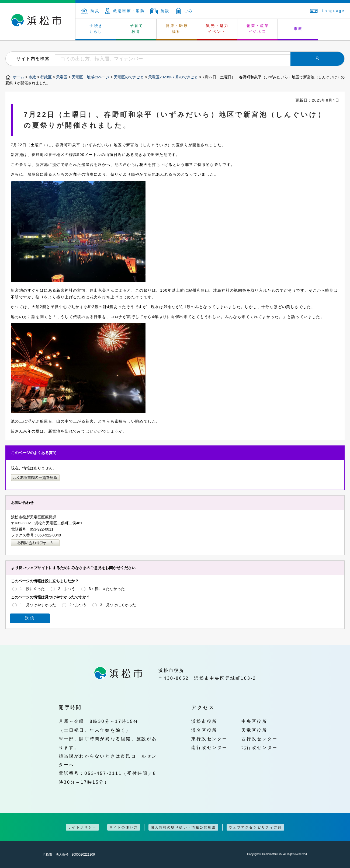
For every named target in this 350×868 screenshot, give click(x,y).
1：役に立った (32, 588)
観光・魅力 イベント (217, 29)
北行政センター (260, 747)
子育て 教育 (137, 29)
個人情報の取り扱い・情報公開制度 (183, 827)
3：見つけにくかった (118, 605)
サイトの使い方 (124, 827)
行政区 (46, 77)
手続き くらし (96, 29)
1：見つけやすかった (38, 605)
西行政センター (260, 739)
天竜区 (62, 77)
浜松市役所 (204, 721)
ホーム (19, 77)
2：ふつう (67, 588)
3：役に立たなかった (107, 588)
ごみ (185, 11)
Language (327, 11)
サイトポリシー (82, 827)
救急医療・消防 (125, 11)
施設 (160, 11)
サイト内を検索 (33, 58)
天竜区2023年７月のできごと (173, 77)
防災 (90, 11)
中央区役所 (254, 721)
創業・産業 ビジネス (258, 29)
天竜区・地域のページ (91, 77)
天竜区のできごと (129, 77)
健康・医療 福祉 (177, 29)
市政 (298, 29)
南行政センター (209, 747)
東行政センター (209, 739)
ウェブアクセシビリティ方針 (255, 827)
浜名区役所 (204, 730)
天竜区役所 (254, 730)
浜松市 (38, 22)
